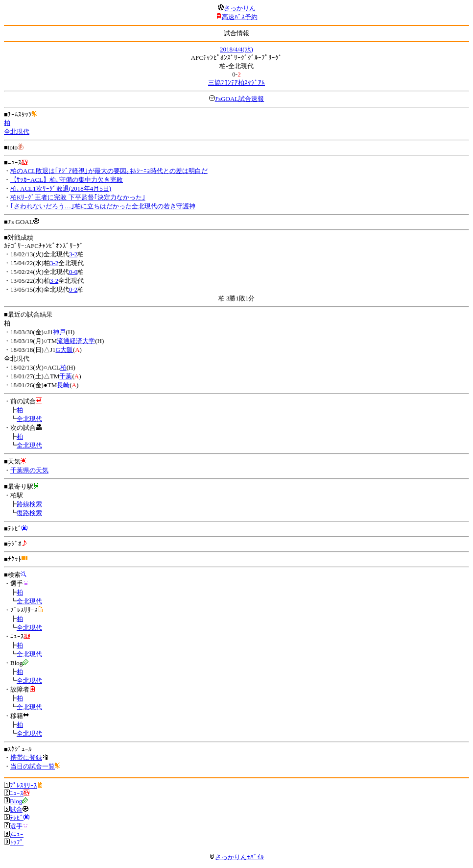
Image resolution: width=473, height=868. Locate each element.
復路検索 (29, 513)
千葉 (66, 376)
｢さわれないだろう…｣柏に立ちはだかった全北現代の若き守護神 (103, 206)
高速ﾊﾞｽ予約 (240, 17)
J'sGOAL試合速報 (240, 99)
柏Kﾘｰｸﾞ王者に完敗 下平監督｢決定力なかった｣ (78, 197)
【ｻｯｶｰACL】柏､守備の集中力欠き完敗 (67, 180)
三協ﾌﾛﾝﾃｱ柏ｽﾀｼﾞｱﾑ (236, 83)
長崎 (63, 385)
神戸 (59, 332)
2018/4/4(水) (236, 49)
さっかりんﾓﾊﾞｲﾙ (236, 857)
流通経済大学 (76, 341)
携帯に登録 (26, 757)
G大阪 (64, 350)
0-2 (73, 289)
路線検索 (29, 504)
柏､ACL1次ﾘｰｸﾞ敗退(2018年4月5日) (61, 188)
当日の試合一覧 (33, 766)
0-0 (73, 272)
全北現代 (17, 132)
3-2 (73, 254)
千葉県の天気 (29, 470)
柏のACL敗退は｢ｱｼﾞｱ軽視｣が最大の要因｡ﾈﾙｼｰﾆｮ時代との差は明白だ (109, 171)
